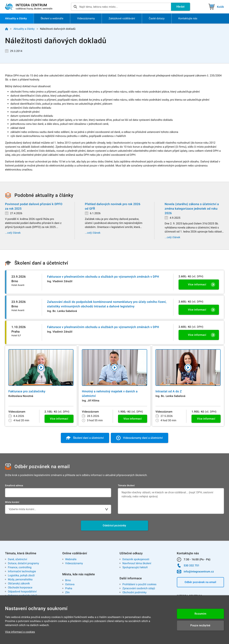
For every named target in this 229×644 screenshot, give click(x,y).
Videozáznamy (74, 563)
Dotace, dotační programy (23, 563)
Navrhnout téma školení (137, 563)
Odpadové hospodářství (22, 592)
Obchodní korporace (20, 587)
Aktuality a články (24, 29)
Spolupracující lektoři (135, 567)
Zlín (68, 592)
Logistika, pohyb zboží (21, 575)
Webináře (71, 559)
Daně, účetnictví (17, 559)
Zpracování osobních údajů (139, 588)
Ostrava (70, 584)
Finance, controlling (20, 567)
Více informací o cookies (20, 632)
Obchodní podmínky (134, 592)
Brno (68, 580)
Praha (69, 588)
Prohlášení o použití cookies (139, 584)
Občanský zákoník (19, 583)
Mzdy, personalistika (20, 579)
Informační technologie (22, 571)
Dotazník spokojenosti (136, 559)
